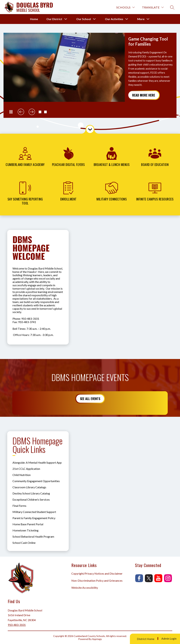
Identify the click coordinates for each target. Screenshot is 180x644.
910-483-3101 (17, 625)
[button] (40, 112)
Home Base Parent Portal (28, 524)
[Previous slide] (21, 112)
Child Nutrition (22, 475)
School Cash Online (24, 543)
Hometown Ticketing (25, 530)
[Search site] (172, 7)
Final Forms (19, 506)
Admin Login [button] (169, 639)
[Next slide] (32, 112)
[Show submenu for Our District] (54, 19)
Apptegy (97, 639)
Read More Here (144, 95)
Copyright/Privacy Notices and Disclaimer (97, 573)
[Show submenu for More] (141, 19)
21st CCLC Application (26, 469)
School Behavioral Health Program (33, 536)
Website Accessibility (85, 588)
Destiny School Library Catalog (31, 493)
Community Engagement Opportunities (36, 481)
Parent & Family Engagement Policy (34, 518)
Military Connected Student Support (34, 512)
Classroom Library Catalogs (29, 487)
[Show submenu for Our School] (84, 19)
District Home (146, 639)
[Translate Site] (153, 7)
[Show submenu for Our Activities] (114, 19)
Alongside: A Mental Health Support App (37, 462)
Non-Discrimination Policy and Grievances (97, 580)
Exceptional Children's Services (31, 499)
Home (34, 19)
